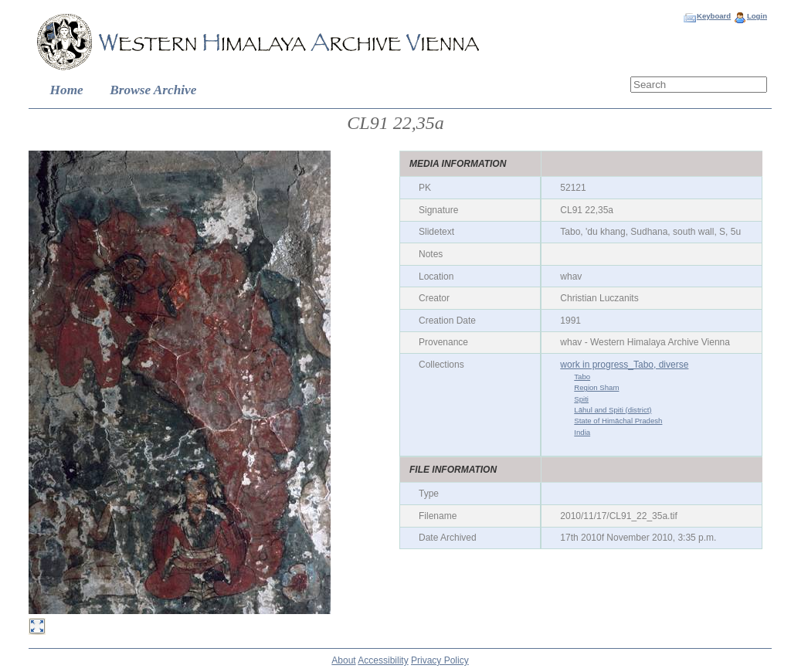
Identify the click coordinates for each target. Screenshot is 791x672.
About (343, 660)
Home (67, 90)
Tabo (582, 377)
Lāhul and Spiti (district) (613, 410)
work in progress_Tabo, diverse (624, 365)
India (582, 432)
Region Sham (596, 387)
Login (757, 16)
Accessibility (383, 660)
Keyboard (714, 16)
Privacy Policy (440, 660)
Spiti (581, 399)
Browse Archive (153, 90)
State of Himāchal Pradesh (618, 421)
